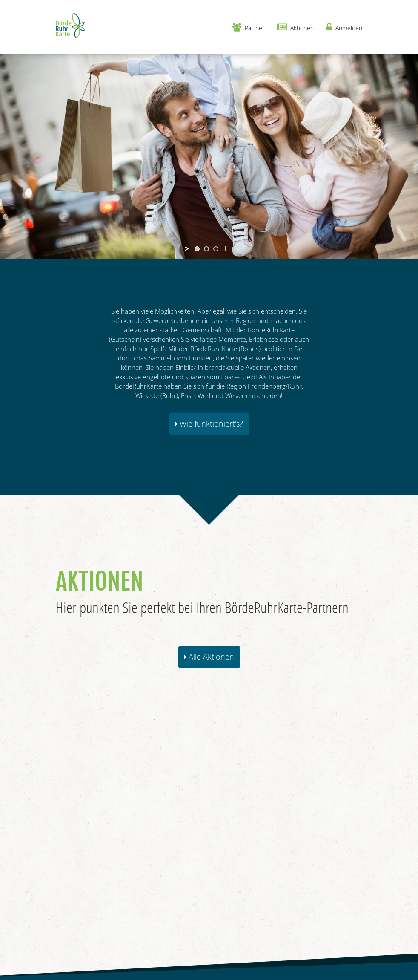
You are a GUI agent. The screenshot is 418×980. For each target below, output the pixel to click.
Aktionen (295, 27)
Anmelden (344, 27)
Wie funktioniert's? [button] (209, 424)
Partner (248, 27)
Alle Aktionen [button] (209, 657)
